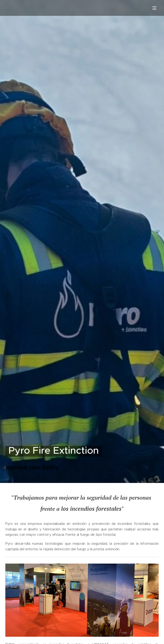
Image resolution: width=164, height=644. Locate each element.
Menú (154, 8)
